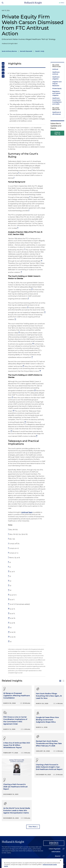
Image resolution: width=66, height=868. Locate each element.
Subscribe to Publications (54, 843)
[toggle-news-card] (60, 681)
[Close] (61, 865)
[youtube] (63, 864)
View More (32, 827)
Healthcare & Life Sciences (57, 113)
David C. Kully (40, 51)
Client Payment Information (55, 850)
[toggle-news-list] (63, 681)
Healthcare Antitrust (56, 73)
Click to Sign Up (57, 133)
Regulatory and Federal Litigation (56, 93)
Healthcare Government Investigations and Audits (57, 101)
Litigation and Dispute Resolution (57, 84)
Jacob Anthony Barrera (9, 51)
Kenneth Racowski (26, 51)
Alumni (58, 856)
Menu (63, 3)
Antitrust (55, 69)
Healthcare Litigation (56, 78)
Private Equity (57, 89)
